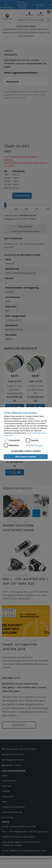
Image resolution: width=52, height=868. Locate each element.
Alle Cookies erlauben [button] (26, 457)
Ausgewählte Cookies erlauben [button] (26, 451)
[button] (34, 445)
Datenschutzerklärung (36, 433)
